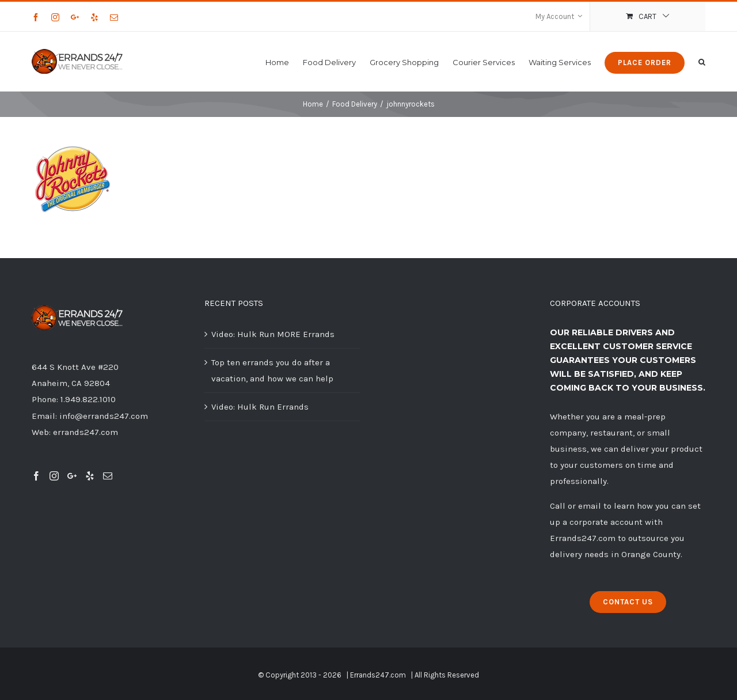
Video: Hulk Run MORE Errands (273, 334)
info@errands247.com (104, 416)
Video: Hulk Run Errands (260, 407)
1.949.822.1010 (88, 399)
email (590, 506)
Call (558, 506)
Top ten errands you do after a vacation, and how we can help (272, 370)
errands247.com (86, 432)
